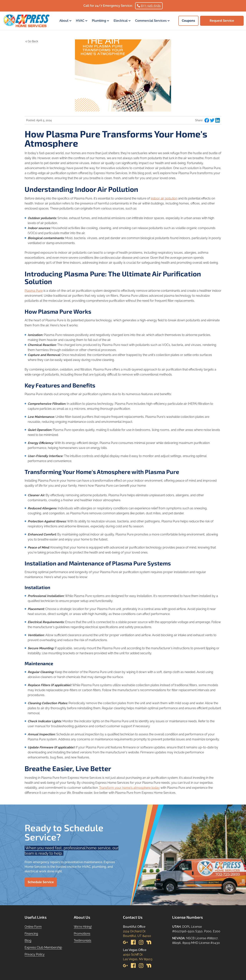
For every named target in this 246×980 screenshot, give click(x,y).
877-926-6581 (149, 6)
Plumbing (101, 21)
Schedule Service (41, 882)
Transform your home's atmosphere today (129, 788)
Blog (28, 941)
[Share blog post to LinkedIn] (218, 120)
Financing (31, 934)
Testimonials (83, 941)
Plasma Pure (34, 291)
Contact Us (133, 917)
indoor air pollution (164, 198)
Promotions (82, 934)
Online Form (33, 927)
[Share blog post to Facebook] (207, 120)
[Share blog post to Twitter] (212, 120)
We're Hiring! (83, 927)
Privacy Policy (35, 954)
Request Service (222, 21)
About (66, 21)
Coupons (188, 21)
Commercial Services (153, 21)
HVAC (82, 21)
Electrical (123, 21)
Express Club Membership (43, 947)
